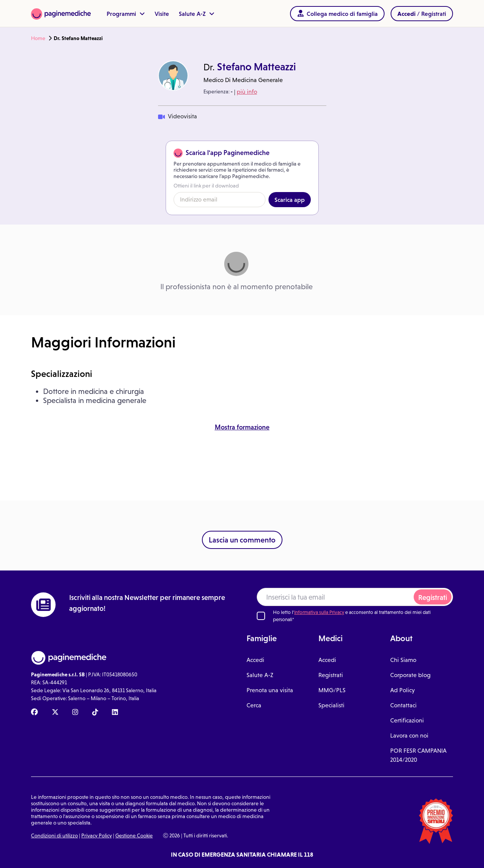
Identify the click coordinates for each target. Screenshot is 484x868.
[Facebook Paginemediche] (34, 713)
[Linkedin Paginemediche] (115, 713)
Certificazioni (407, 720)
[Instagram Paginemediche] (75, 713)
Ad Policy (403, 690)
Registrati (433, 598)
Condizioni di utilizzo (54, 835)
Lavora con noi (409, 735)
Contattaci (403, 705)
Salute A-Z (197, 14)
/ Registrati (422, 14)
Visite (162, 14)
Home (38, 38)
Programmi (126, 14)
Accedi (255, 660)
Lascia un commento (242, 540)
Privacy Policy (97, 835)
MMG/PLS (332, 690)
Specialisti (331, 705)
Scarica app (290, 200)
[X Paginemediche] (55, 713)
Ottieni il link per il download (206, 186)
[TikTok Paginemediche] (95, 713)
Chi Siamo (403, 660)
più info (247, 92)
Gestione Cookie (134, 835)
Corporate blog (410, 675)
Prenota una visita (270, 690)
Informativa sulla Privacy (319, 612)
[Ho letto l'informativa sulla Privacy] (261, 616)
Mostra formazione (242, 427)
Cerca (254, 705)
